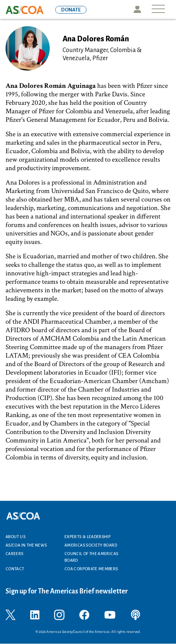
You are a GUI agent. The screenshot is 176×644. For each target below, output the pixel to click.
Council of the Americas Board (91, 557)
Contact (15, 569)
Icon (137, 9)
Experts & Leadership (87, 537)
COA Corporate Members (91, 569)
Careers (15, 554)
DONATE (71, 10)
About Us (15, 537)
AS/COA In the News (26, 545)
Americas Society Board (91, 545)
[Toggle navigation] (158, 9)
